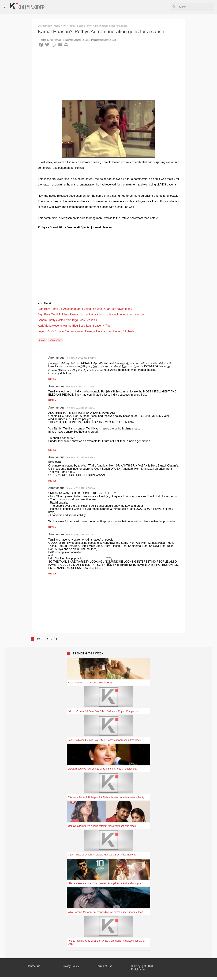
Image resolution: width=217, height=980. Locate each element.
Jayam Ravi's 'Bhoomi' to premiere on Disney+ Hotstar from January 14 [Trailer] (87, 331)
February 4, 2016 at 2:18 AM (80, 386)
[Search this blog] (196, 7)
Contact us (33, 966)
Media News (55, 340)
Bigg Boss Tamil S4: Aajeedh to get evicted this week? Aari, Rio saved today (85, 309)
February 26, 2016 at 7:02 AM (81, 488)
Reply (52, 379)
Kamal (42, 340)
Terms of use (104, 966)
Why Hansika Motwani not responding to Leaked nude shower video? (106, 912)
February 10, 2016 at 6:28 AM (81, 408)
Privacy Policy (70, 966)
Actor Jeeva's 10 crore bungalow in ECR (90, 683)
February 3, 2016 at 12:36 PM (81, 358)
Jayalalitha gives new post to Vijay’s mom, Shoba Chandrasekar (103, 769)
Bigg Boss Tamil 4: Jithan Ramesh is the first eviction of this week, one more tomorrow (91, 314)
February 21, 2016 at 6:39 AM (81, 457)
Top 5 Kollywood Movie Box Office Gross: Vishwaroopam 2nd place (104, 740)
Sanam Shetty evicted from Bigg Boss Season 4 (68, 320)
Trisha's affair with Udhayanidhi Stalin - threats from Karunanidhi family (106, 797)
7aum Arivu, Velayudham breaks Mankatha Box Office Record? (102, 855)
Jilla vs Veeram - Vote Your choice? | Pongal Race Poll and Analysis (105, 883)
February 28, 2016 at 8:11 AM (81, 535)
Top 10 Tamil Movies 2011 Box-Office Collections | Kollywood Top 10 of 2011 (106, 942)
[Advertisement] (108, 76)
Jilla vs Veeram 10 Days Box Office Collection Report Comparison (104, 711)
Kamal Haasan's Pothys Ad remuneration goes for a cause (98, 26)
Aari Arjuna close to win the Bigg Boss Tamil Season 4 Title (74, 326)
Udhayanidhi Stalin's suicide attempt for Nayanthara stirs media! (103, 826)
